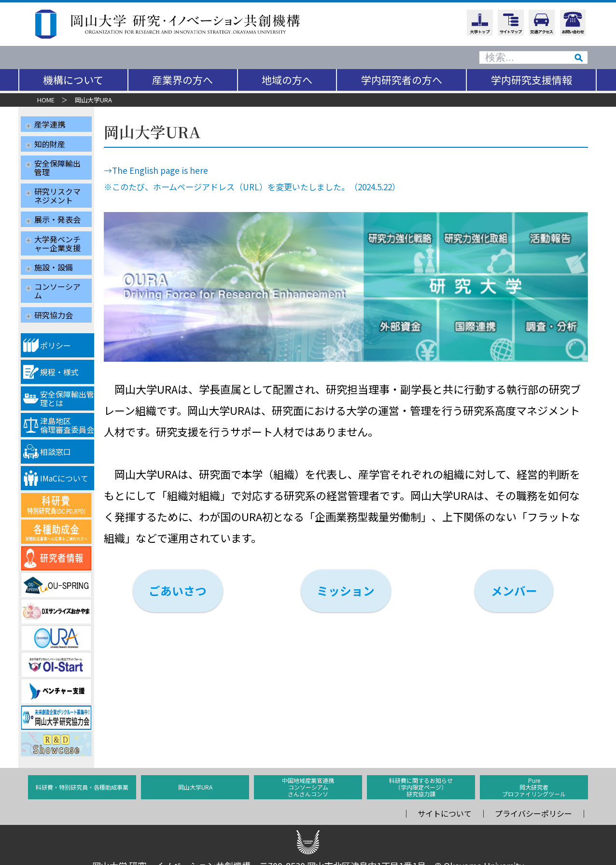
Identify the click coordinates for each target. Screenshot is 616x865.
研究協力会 (54, 302)
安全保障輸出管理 (57, 164)
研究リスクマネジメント (57, 191)
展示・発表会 (57, 213)
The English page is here (171, 170)
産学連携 (50, 124)
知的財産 (50, 142)
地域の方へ (287, 80)
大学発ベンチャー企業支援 (57, 235)
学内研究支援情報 (532, 80)
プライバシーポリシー (533, 799)
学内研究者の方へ (402, 80)
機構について (73, 80)
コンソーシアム (57, 280)
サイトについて (445, 799)
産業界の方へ (182, 80)
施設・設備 (54, 257)
